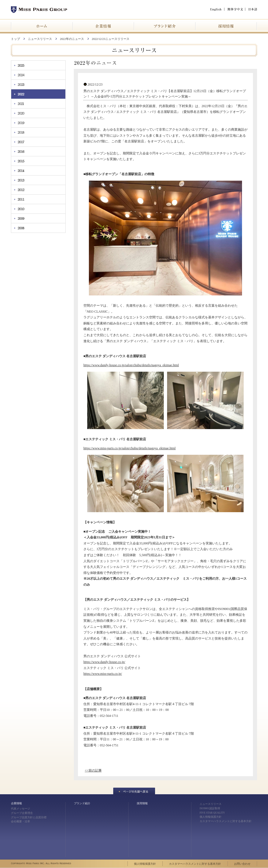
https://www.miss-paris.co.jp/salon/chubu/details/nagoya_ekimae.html (129, 448)
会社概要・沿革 (21, 821)
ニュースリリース (40, 39)
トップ (15, 39)
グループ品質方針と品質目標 (29, 817)
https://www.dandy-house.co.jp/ (104, 662)
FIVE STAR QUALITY (212, 813)
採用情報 (142, 803)
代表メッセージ (21, 809)
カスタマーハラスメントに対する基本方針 (226, 821)
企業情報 (16, 803)
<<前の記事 (93, 770)
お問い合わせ (242, 864)
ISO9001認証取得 (210, 808)
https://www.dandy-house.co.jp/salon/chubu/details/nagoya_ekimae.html (131, 365)
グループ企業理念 (22, 813)
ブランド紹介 (82, 803)
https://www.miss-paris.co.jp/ (103, 674)
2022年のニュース (72, 39)
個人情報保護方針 (211, 817)
